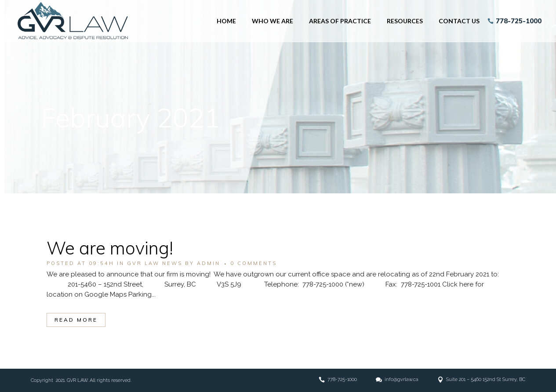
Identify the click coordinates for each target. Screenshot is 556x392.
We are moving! (110, 248)
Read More (76, 320)
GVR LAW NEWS (155, 263)
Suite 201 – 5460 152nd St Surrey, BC (486, 379)
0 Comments (254, 263)
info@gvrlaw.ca (402, 379)
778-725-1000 (516, 21)
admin (209, 263)
